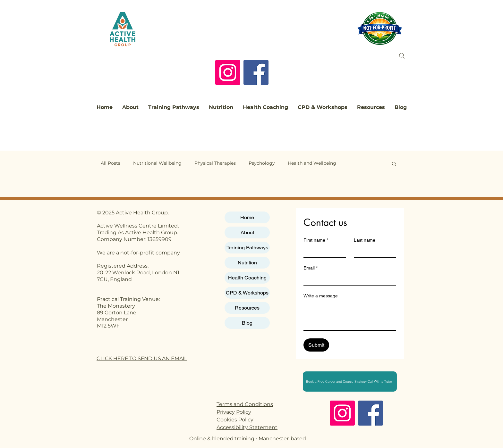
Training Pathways (247, 248)
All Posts (111, 163)
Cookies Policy (235, 420)
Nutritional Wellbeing (157, 163)
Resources (247, 308)
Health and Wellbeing (312, 163)
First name (316, 240)
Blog (247, 323)
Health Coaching (247, 278)
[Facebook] (256, 72)
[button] (394, 164)
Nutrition (247, 263)
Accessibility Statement (247, 427)
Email (311, 268)
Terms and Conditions (245, 404)
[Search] (402, 56)
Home (247, 217)
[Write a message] (350, 316)
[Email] (348, 279)
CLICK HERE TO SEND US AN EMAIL (142, 358)
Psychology (262, 163)
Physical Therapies (215, 163)
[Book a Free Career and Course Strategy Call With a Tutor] (350, 382)
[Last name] (373, 251)
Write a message (321, 296)
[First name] (323, 251)
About (247, 232)
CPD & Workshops (247, 293)
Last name (365, 240)
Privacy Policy (234, 412)
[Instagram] (228, 72)
